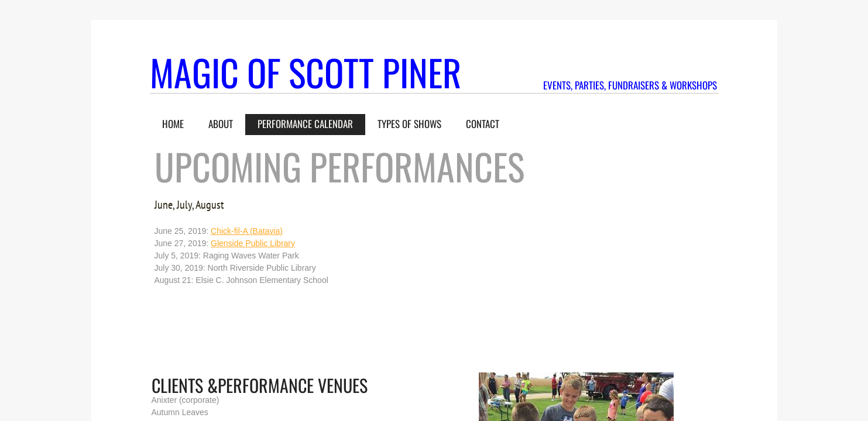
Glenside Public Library (253, 243)
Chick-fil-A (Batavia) (247, 231)
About (221, 124)
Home (173, 124)
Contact (483, 124)
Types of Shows (409, 124)
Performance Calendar (305, 124)
